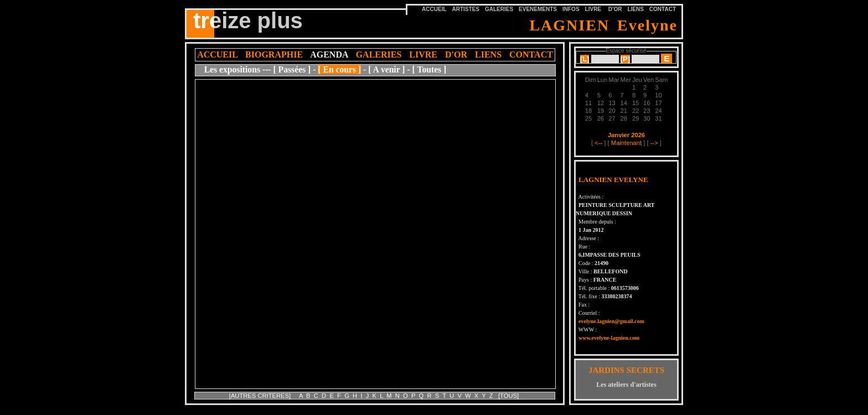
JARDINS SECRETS (626, 370)
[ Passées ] (292, 69)
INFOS (571, 9)
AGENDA (329, 55)
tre (204, 19)
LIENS (635, 9)
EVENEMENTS (538, 9)
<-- (598, 143)
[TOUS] (508, 396)
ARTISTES (466, 9)
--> (654, 143)
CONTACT (663, 9)
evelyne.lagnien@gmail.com (611, 321)
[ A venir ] (386, 69)
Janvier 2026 (626, 135)
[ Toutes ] (430, 69)
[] (585, 59)
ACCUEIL (217, 55)
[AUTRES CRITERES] (261, 396)
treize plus (248, 20)
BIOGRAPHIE (274, 55)
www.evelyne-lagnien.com (609, 338)
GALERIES (499, 9)
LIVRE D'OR (604, 9)
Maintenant (626, 143)
